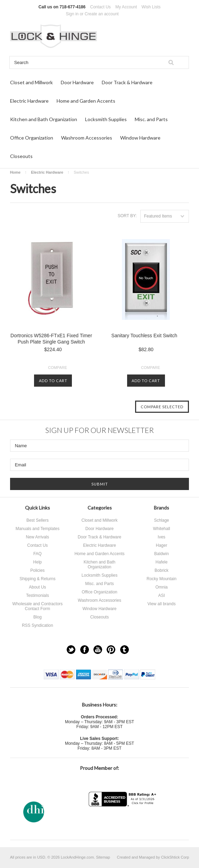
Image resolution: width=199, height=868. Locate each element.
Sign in (72, 14)
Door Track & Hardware (127, 82)
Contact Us (101, 7)
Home (15, 172)
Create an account (102, 14)
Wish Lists (151, 7)
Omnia (161, 587)
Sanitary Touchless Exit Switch (144, 336)
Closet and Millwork (31, 82)
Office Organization (32, 138)
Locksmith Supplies (106, 119)
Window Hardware (140, 138)
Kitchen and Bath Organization (44, 119)
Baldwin (161, 554)
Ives (161, 537)
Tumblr (125, 650)
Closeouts (21, 156)
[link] (123, 820)
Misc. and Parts (151, 119)
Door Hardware (77, 82)
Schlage (161, 520)
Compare (57, 368)
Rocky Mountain (161, 579)
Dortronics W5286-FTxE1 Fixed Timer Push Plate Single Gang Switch (51, 339)
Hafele (162, 562)
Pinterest (111, 650)
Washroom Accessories (87, 138)
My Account (126, 7)
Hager (162, 545)
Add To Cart (53, 381)
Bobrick (161, 570)
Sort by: (127, 216)
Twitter (71, 650)
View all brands (161, 604)
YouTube (98, 650)
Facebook (85, 650)
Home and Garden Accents (86, 101)
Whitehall (161, 529)
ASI (161, 595)
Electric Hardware (29, 101)
